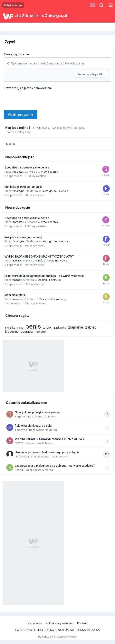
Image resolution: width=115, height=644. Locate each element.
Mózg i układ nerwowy (53, 260)
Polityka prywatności (59, 623)
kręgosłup (12, 332)
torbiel (47, 327)
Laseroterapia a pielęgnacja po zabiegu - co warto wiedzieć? (44, 276)
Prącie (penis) (50, 172)
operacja (27, 332)
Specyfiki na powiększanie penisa (27, 167)
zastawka (60, 327)
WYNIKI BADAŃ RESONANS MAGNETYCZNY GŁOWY (39, 257)
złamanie (76, 327)
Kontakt (82, 623)
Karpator (18, 172)
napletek (41, 332)
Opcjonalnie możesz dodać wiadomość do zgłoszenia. (46, 63)
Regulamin (35, 623)
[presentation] (35, 99)
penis (33, 326)
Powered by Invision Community (58, 637)
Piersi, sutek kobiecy (53, 299)
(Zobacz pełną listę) (18, 132)
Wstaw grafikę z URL (91, 74)
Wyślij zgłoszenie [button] (21, 115)
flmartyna (18, 191)
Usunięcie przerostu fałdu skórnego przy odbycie (47, 452)
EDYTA (17, 260)
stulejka (10, 327)
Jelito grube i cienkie (55, 191)
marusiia (18, 299)
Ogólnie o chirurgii (50, 280)
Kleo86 (11, 144)
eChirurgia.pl (54, 16)
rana (20, 327)
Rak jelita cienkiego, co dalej (23, 187)
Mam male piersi (15, 295)
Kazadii (17, 280)
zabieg (91, 327)
